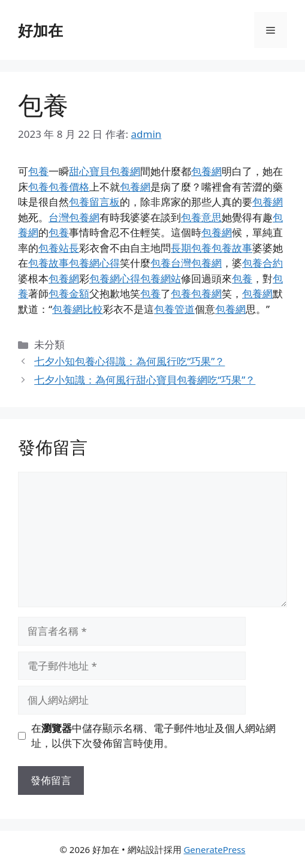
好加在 (40, 30)
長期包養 (191, 248)
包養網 (206, 171)
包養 (38, 171)
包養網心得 (94, 263)
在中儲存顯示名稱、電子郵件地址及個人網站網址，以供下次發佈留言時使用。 (153, 736)
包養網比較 (78, 309)
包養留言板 (94, 202)
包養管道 (174, 309)
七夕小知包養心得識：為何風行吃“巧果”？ (129, 361)
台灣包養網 (74, 217)
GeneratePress (214, 849)
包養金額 (69, 293)
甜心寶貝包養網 (105, 171)
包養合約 (262, 263)
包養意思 (201, 217)
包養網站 (161, 278)
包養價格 (69, 187)
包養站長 (59, 248)
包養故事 (232, 248)
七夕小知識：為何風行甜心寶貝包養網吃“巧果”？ (145, 380)
